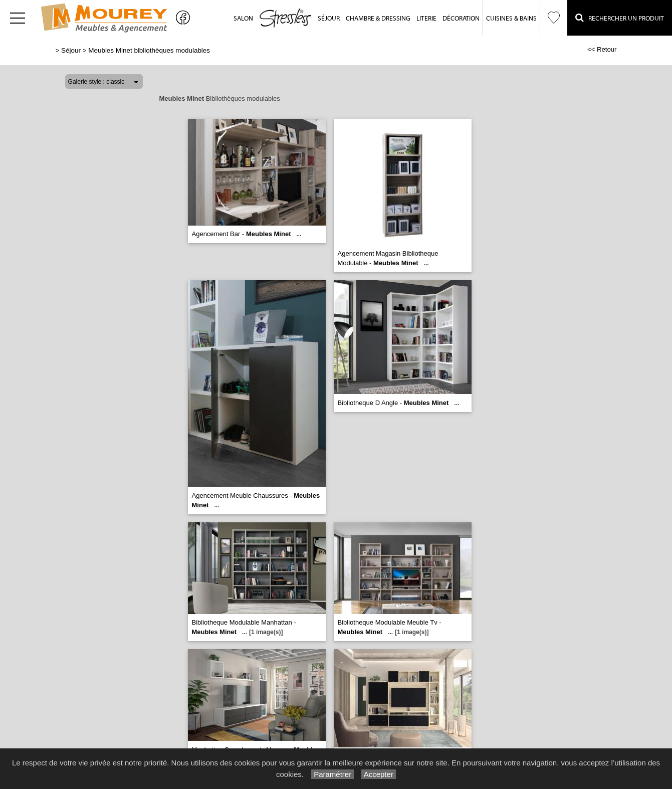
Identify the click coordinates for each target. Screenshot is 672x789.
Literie (426, 18)
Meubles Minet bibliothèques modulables (149, 50)
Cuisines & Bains (511, 18)
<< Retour (602, 49)
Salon (243, 18)
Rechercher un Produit (620, 18)
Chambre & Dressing (378, 18)
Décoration (461, 18)
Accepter (379, 774)
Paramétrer (332, 774)
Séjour (329, 18)
